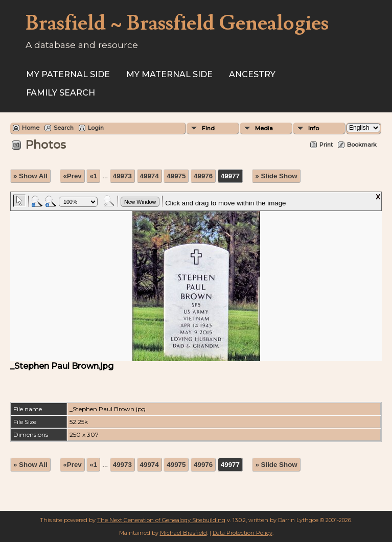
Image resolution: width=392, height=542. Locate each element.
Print (326, 145)
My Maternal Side (169, 74)
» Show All (30, 176)
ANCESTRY (252, 74)
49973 (122, 176)
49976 (203, 176)
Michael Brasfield (183, 533)
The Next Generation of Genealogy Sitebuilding (161, 520)
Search (64, 128)
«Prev (72, 176)
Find (208, 128)
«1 (93, 176)
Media (264, 128)
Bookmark (362, 145)
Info (314, 128)
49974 (149, 176)
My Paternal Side (68, 74)
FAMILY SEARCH (61, 93)
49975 (176, 176)
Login (96, 128)
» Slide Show (276, 176)
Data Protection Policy (243, 533)
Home (31, 128)
